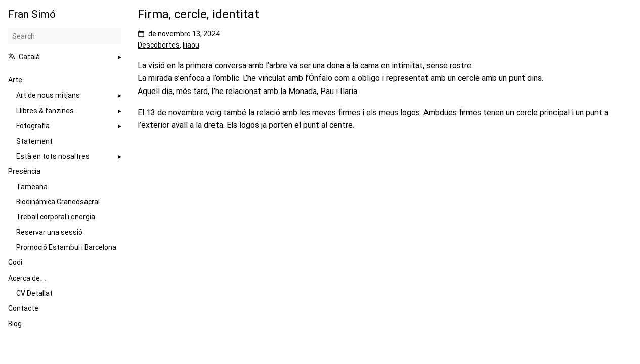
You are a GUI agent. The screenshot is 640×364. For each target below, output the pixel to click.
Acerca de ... (27, 278)
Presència (24, 171)
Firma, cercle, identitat (198, 14)
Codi (15, 262)
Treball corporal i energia (56, 217)
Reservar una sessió (49, 232)
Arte (15, 80)
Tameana (32, 187)
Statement (34, 141)
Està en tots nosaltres (53, 156)
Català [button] (24, 57)
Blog (15, 324)
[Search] (65, 36)
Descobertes (159, 45)
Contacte (23, 308)
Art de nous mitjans (48, 95)
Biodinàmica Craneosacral (58, 202)
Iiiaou (191, 45)
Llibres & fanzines (45, 111)
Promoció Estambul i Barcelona (66, 247)
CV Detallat (34, 293)
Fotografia (33, 126)
